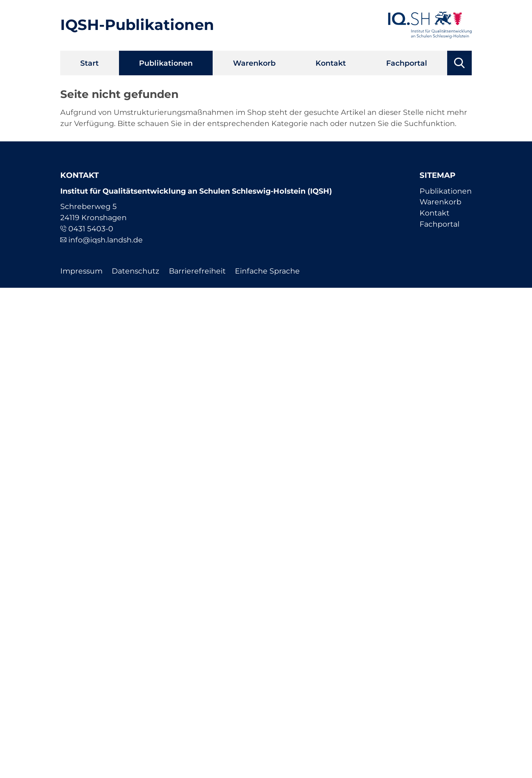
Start (89, 63)
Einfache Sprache (267, 271)
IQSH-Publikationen (137, 25)
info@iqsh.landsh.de (106, 240)
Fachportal (407, 63)
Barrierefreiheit (197, 271)
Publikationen (166, 63)
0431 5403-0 (91, 229)
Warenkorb (254, 63)
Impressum (81, 271)
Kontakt (331, 63)
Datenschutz (135, 271)
